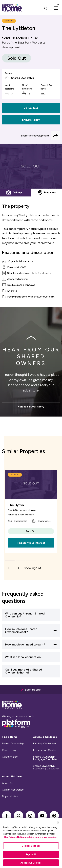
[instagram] (30, 816)
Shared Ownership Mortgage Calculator (45, 758)
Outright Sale (10, 757)
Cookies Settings (31, 846)
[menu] (56, 8)
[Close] (58, 823)
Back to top (31, 690)
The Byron (16, 513)
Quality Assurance (13, 790)
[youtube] (42, 816)
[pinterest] (54, 816)
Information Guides (45, 750)
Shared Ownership (13, 744)
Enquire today (31, 120)
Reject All (31, 854)
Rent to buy (9, 750)
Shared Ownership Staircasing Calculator (46, 767)
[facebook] (7, 816)
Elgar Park (19, 523)
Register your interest (31, 551)
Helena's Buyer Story (31, 409)
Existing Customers (45, 744)
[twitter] (19, 816)
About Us (8, 783)
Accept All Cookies (31, 863)
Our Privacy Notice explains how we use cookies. (31, 837)
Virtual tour (31, 108)
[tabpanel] (31, 166)
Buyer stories (10, 796)
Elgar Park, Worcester (32, 43)
